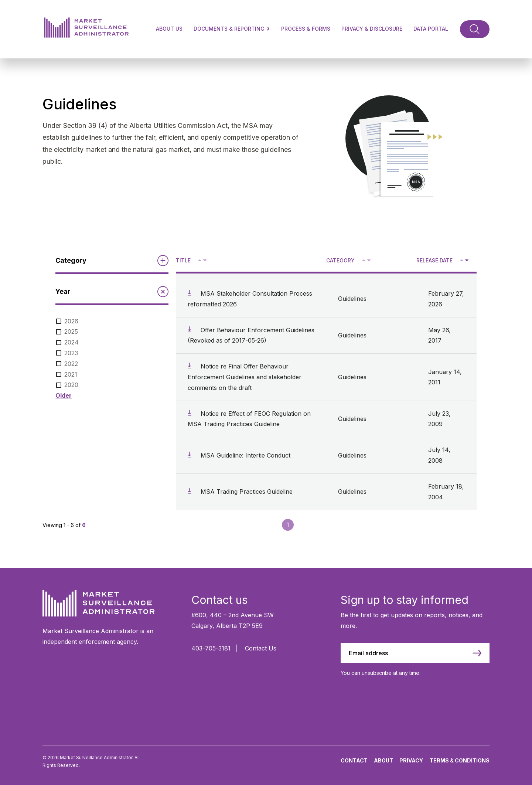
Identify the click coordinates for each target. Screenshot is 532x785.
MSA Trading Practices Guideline (247, 492)
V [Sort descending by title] (204, 261)
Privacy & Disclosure (372, 29)
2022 (71, 364)
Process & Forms (306, 29)
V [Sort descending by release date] (466, 261)
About (383, 760)
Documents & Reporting (232, 29)
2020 (71, 385)
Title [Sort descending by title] (183, 260)
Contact (354, 760)
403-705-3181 (211, 648)
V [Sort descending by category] (369, 261)
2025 (71, 332)
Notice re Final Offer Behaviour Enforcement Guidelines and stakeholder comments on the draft (245, 377)
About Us (169, 29)
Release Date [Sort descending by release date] (434, 260)
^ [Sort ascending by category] (364, 260)
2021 (71, 374)
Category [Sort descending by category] (340, 260)
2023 (71, 353)
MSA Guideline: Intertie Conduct (245, 455)
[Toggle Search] (475, 29)
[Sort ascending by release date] (462, 260)
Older (64, 395)
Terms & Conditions (460, 760)
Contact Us (261, 648)
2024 (71, 342)
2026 (71, 321)
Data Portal (431, 29)
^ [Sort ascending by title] (200, 260)
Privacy (411, 760)
